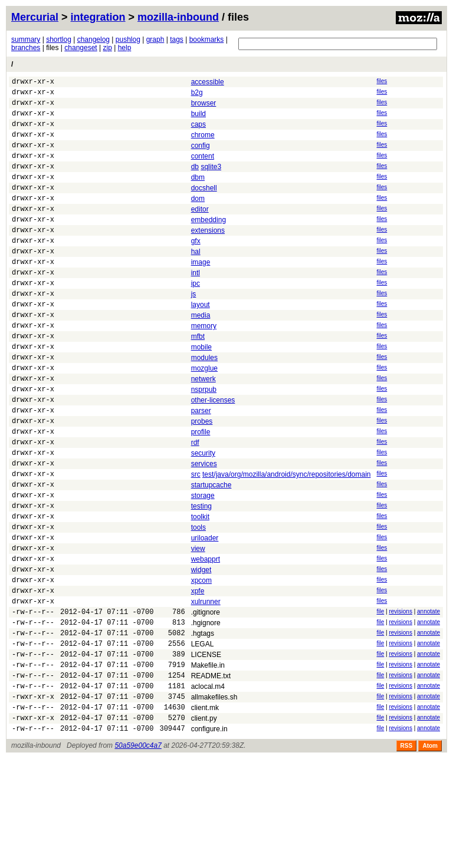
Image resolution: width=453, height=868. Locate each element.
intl (196, 305)
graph (155, 39)
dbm (198, 193)
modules (204, 404)
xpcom (201, 664)
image (201, 292)
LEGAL (203, 738)
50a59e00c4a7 (138, 855)
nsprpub (204, 441)
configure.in (209, 837)
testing (201, 577)
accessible (208, 82)
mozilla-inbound (178, 17)
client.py (204, 824)
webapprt (206, 639)
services (204, 527)
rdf (195, 503)
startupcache (211, 552)
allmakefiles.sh (214, 800)
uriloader (205, 614)
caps (198, 131)
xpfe (198, 676)
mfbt (198, 379)
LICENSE (206, 750)
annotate (429, 700)
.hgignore (206, 713)
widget (201, 651)
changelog (93, 39)
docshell (204, 206)
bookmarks (207, 39)
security (203, 515)
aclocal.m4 (208, 787)
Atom (430, 855)
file (380, 700)
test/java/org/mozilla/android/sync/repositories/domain (286, 540)
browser (204, 107)
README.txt (211, 775)
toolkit (200, 589)
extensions (208, 255)
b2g (197, 94)
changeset (81, 48)
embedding (209, 243)
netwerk (203, 428)
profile (201, 490)
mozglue (204, 416)
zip (107, 48)
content (203, 169)
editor (200, 230)
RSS (407, 855)
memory (204, 367)
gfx (196, 268)
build (198, 119)
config (201, 156)
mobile (201, 391)
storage (203, 565)
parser (201, 466)
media (201, 354)
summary (26, 39)
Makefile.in (208, 763)
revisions (400, 700)
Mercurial (35, 17)
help (125, 48)
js (194, 329)
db (195, 181)
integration (98, 17)
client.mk (205, 812)
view (198, 626)
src (196, 540)
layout (201, 342)
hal (196, 280)
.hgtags (203, 725)
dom (198, 218)
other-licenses (213, 453)
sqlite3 (211, 181)
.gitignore (206, 701)
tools (198, 602)
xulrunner (206, 688)
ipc (196, 317)
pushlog (128, 39)
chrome (203, 144)
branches (26, 48)
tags (177, 39)
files (382, 81)
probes (202, 478)
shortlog (59, 39)
